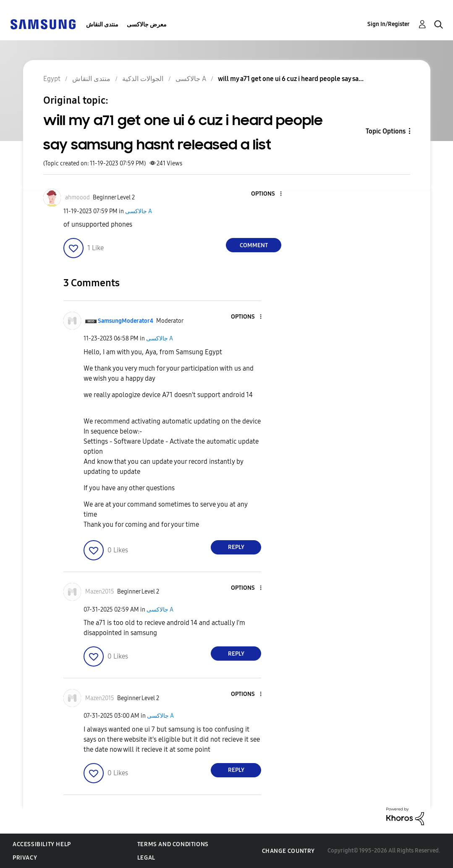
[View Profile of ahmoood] (77, 197)
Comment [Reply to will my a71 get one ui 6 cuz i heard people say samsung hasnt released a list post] (254, 245)
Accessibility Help (42, 844)
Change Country (288, 851)
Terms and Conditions (173, 844)
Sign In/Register (389, 24)
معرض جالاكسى (147, 25)
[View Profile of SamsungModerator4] (126, 321)
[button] (267, 194)
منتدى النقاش (102, 25)
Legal (146, 858)
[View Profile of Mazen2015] (100, 592)
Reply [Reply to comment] (236, 547)
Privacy (25, 858)
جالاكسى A (139, 211)
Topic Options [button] (386, 131)
